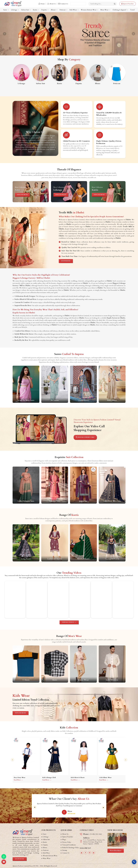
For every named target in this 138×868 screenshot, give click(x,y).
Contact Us (63, 4)
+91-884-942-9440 (96, 834)
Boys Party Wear (20, 778)
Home (42, 4)
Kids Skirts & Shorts (78, 778)
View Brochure (116, 851)
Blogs (64, 839)
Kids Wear (74, 10)
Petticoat (63, 10)
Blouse (54, 10)
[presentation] (12, 760)
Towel (132, 10)
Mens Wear (105, 10)
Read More (18, 780)
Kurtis (36, 10)
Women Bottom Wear (90, 10)
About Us (51, 4)
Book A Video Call (85, 437)
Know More (66, 261)
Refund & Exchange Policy (71, 848)
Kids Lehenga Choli (49, 778)
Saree (6, 10)
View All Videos (69, 622)
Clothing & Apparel (120, 10)
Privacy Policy (67, 842)
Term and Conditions (69, 845)
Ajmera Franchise (128, 4)
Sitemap (65, 850)
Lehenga (15, 10)
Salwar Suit (26, 10)
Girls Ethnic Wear (105, 778)
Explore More (22, 195)
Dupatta (45, 10)
